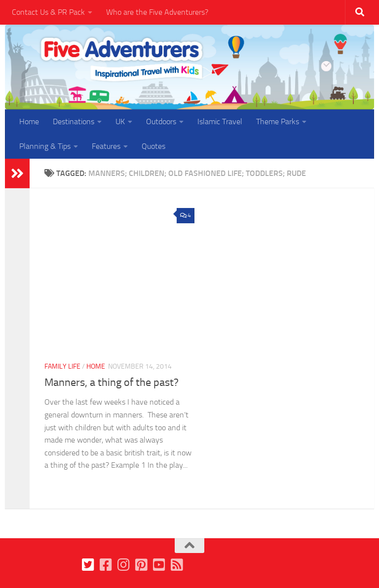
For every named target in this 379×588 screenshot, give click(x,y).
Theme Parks (278, 121)
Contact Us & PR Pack (48, 12)
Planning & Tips (45, 146)
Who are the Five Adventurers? (157, 12)
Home (29, 121)
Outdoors (161, 121)
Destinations (74, 121)
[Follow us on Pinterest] (142, 565)
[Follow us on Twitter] (88, 565)
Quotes (153, 146)
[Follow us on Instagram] (124, 565)
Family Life (62, 366)
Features (106, 146)
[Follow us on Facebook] (106, 565)
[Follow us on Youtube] (159, 565)
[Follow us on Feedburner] (177, 565)
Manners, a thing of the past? (112, 382)
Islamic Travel (220, 121)
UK (120, 121)
